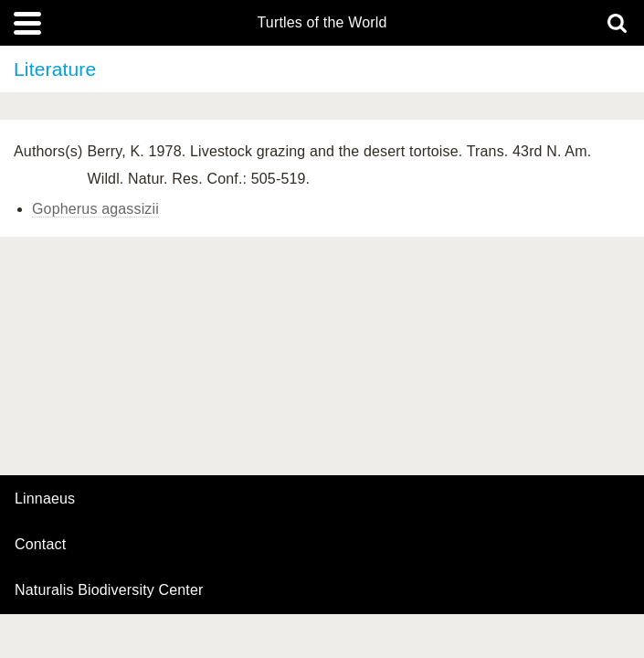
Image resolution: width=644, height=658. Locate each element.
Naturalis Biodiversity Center (109, 590)
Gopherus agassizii (95, 209)
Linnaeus (45, 499)
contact (40, 544)
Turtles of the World (322, 23)
